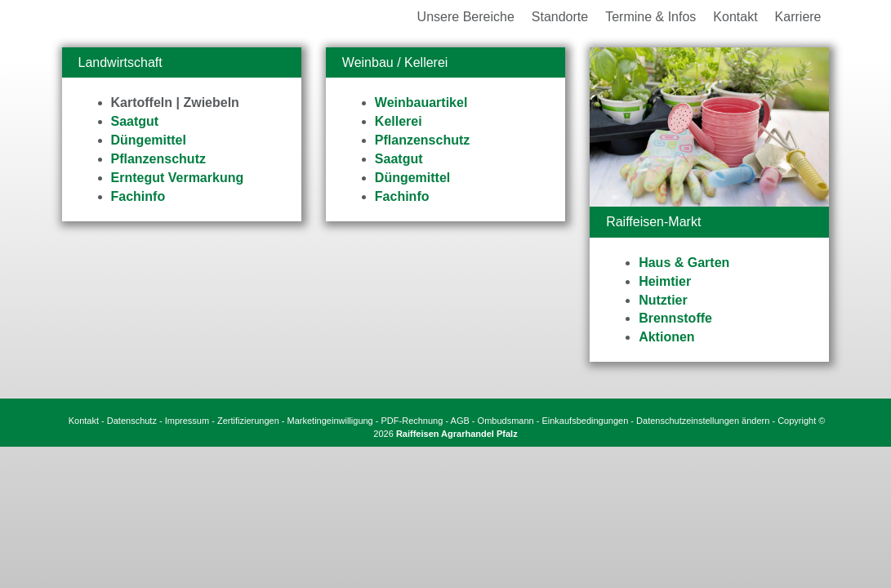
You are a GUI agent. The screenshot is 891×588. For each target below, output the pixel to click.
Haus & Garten (684, 264)
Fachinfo (138, 198)
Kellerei (399, 123)
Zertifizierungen (248, 422)
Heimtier (665, 283)
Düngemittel (149, 142)
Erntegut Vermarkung (178, 179)
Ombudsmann (506, 422)
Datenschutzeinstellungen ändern (703, 422)
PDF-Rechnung (412, 422)
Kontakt (84, 422)
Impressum (187, 422)
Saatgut (135, 123)
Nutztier (663, 302)
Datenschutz (132, 422)
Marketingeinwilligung (330, 422)
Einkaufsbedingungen (585, 422)
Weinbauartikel (421, 105)
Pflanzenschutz (158, 160)
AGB (460, 422)
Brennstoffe (675, 321)
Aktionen (666, 339)
